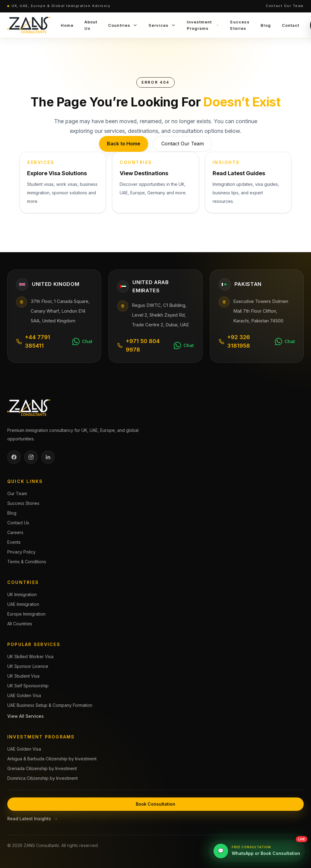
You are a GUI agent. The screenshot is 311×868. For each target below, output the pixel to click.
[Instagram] (31, 457)
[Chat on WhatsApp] (82, 342)
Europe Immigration (26, 614)
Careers (15, 532)
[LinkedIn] (48, 457)
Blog (12, 513)
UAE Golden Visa (24, 695)
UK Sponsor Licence (28, 666)
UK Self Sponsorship (28, 686)
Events (14, 542)
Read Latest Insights (32, 819)
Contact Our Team (285, 6)
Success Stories (23, 503)
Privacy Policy (21, 552)
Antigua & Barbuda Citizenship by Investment (52, 759)
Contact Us (18, 523)
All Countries (20, 624)
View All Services (26, 716)
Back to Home (124, 144)
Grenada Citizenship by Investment (42, 768)
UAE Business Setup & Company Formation (50, 705)
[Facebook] (14, 457)
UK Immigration (22, 594)
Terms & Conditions (27, 562)
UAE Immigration (23, 604)
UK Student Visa (23, 676)
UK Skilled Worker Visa (30, 656)
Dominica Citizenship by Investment (43, 778)
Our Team (17, 493)
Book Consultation (155, 804)
